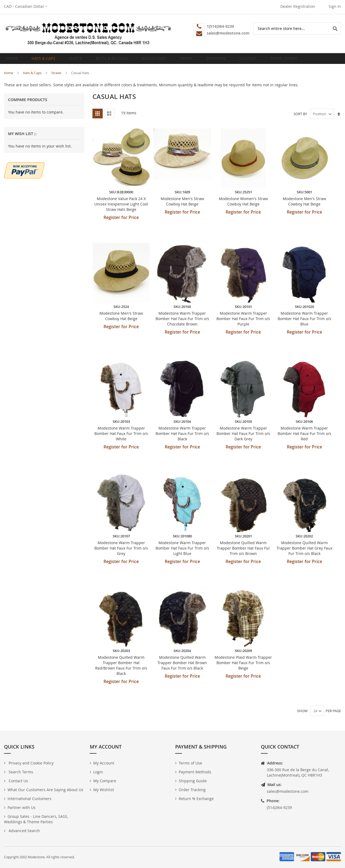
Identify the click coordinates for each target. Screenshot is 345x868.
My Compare (105, 781)
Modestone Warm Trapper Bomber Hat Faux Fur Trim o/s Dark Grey (243, 438)
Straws (56, 77)
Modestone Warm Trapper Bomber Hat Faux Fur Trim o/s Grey (121, 552)
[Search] (335, 28)
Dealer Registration (298, 6)
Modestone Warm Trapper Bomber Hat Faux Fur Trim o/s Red (304, 438)
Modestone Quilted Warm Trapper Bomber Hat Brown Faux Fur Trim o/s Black (182, 667)
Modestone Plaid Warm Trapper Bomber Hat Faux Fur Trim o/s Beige (243, 667)
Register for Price (121, 222)
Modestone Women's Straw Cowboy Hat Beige (243, 206)
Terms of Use (190, 763)
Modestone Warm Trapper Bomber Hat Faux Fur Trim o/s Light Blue (182, 552)
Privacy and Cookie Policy (31, 763)
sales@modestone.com (288, 792)
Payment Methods (195, 772)
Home (14, 61)
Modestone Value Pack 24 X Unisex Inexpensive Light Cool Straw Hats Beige (121, 208)
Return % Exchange (196, 799)
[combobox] (297, 28)
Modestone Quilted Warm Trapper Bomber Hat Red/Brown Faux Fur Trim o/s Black (121, 670)
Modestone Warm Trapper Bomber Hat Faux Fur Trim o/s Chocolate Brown (182, 323)
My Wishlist (104, 790)
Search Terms (20, 772)
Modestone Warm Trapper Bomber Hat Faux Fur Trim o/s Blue (304, 323)
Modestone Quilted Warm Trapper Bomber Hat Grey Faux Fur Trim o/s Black (304, 552)
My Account (104, 763)
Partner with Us (22, 808)
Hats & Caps (32, 77)
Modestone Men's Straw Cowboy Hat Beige (182, 206)
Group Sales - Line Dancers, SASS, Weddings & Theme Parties (36, 819)
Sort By (300, 118)
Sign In (335, 6)
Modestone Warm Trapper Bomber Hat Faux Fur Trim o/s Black (182, 438)
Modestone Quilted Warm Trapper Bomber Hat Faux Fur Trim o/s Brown (243, 552)
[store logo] (88, 34)
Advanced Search (24, 831)
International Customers (30, 799)
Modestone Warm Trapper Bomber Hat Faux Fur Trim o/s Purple (243, 323)
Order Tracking (192, 790)
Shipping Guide (193, 781)
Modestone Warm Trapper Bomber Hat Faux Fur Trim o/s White (121, 438)
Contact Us (18, 781)
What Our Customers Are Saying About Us (45, 790)
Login (98, 772)
